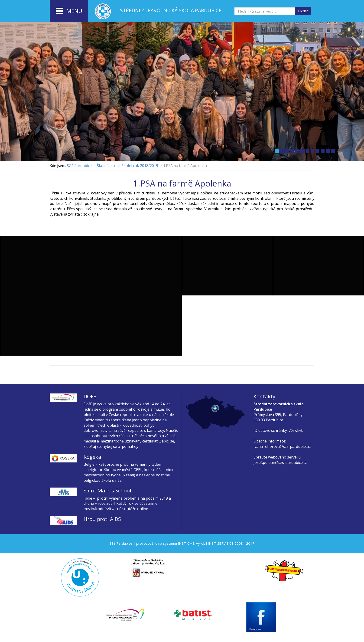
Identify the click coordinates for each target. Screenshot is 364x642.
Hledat (303, 11)
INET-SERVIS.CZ (221, 543)
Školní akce (107, 166)
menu (69, 11)
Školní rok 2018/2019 (140, 166)
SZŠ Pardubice (79, 166)
